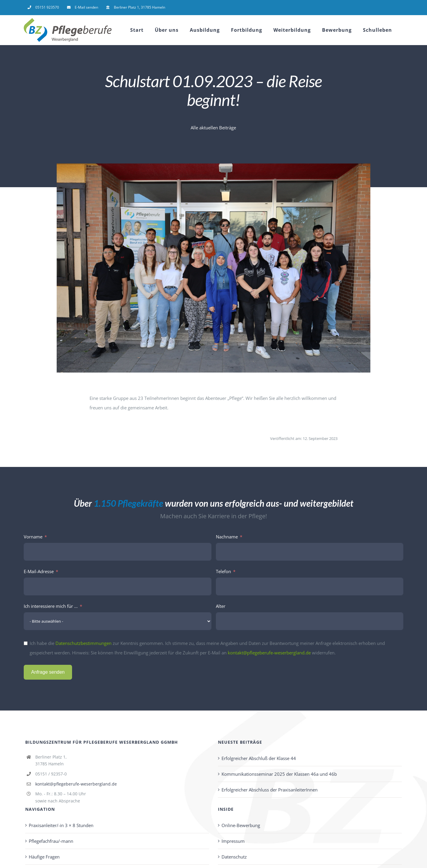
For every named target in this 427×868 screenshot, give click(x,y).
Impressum (233, 841)
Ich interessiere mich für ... (51, 606)
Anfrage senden (48, 672)
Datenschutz (234, 857)
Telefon (223, 571)
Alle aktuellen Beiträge (213, 128)
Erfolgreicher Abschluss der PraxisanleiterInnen (270, 790)
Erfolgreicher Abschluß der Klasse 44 (259, 758)
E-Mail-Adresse (39, 571)
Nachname (227, 537)
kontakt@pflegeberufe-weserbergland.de (269, 653)
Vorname (33, 537)
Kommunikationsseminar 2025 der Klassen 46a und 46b (279, 774)
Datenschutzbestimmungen (83, 643)
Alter (221, 606)
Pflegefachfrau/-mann (51, 841)
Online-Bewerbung (241, 825)
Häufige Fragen (44, 857)
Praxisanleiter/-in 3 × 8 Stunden (61, 825)
